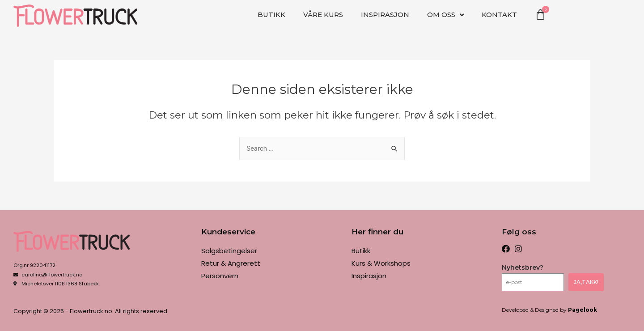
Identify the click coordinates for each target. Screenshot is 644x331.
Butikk (271, 15)
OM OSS (445, 15)
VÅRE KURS (323, 15)
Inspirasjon (385, 15)
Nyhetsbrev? (523, 267)
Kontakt (499, 15)
